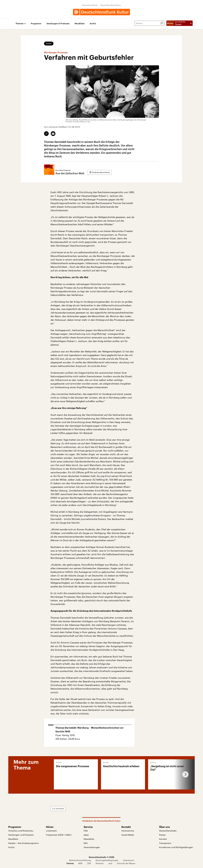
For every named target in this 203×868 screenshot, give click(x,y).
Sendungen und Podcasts (21, 835)
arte (110, 863)
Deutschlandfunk (90, 5)
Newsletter (89, 839)
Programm (36, 24)
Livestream (51, 831)
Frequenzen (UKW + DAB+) (59, 835)
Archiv (93, 24)
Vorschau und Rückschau (21, 831)
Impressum (129, 860)
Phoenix (100, 863)
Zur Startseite (58, 808)
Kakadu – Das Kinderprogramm (23, 843)
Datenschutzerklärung (80, 860)
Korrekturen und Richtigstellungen (176, 847)
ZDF (89, 863)
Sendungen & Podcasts (58, 24)
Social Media (128, 835)
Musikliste (80, 24)
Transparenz (165, 843)
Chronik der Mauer (126, 863)
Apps (86, 835)
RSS (86, 843)
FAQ (86, 831)
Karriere (163, 839)
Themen (20, 24)
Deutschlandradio (168, 831)
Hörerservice (128, 831)
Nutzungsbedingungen (107, 860)
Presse (162, 835)
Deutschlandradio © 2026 (102, 857)
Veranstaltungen (92, 847)
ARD (80, 863)
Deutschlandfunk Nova (111, 5)
